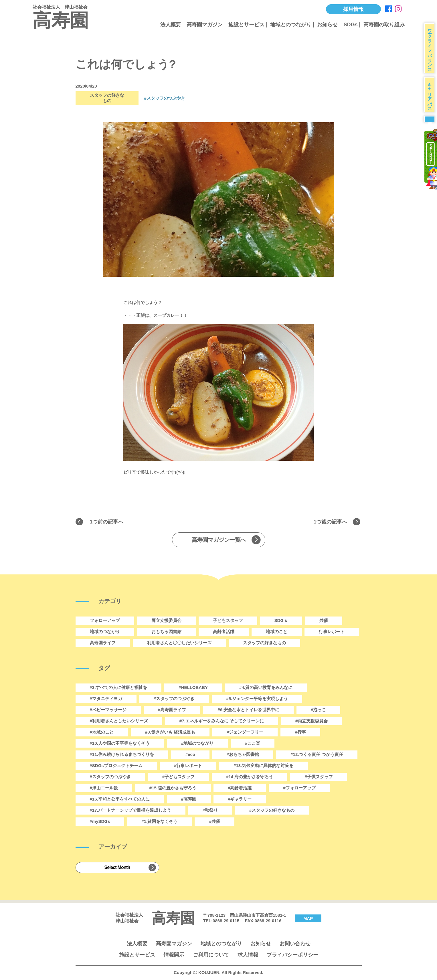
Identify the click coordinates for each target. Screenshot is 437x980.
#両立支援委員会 (312, 722)
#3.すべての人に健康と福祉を (119, 688)
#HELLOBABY (193, 688)
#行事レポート (188, 766)
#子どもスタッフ (178, 778)
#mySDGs (100, 822)
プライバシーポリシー (292, 956)
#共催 (214, 822)
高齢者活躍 (224, 632)
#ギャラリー (240, 800)
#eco (190, 755)
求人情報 (248, 956)
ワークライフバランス (431, 50)
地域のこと (277, 632)
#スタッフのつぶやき (165, 98)
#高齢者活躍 (240, 789)
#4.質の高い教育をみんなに (266, 688)
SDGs (350, 25)
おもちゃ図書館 (166, 632)
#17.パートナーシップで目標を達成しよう (130, 811)
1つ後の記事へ (328, 522)
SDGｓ (281, 621)
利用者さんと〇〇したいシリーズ (179, 644)
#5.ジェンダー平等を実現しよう (257, 699)
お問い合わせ (295, 945)
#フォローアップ (299, 789)
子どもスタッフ (228, 621)
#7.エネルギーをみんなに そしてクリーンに (222, 722)
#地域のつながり (197, 744)
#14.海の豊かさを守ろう (250, 778)
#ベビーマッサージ (108, 711)
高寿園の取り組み (384, 25)
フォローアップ (105, 621)
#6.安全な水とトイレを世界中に (248, 711)
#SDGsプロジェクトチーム (116, 766)
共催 (324, 621)
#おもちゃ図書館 (243, 755)
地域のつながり (105, 632)
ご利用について (211, 956)
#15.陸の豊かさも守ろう (173, 789)
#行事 (300, 733)
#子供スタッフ (319, 778)
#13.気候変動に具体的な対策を (263, 766)
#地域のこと (102, 733)
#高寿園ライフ (172, 711)
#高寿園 (189, 800)
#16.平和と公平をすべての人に (120, 800)
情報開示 (174, 956)
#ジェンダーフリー (245, 733)
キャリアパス (431, 100)
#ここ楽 (253, 744)
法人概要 (171, 25)
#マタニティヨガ (106, 699)
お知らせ (327, 25)
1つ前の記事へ (109, 522)
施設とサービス (246, 25)
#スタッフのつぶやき (110, 778)
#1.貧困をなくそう (159, 822)
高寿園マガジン (205, 25)
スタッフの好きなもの (264, 644)
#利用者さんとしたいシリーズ (119, 722)
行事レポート (332, 632)
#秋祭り (210, 811)
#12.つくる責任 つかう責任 (317, 755)
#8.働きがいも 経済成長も (170, 733)
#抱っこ (318, 711)
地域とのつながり (291, 25)
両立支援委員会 (166, 621)
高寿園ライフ (103, 644)
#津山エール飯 (104, 789)
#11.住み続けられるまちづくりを (122, 755)
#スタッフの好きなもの (272, 811)
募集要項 (430, 129)
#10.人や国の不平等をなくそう (120, 744)
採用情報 (353, 9)
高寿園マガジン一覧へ (219, 541)
